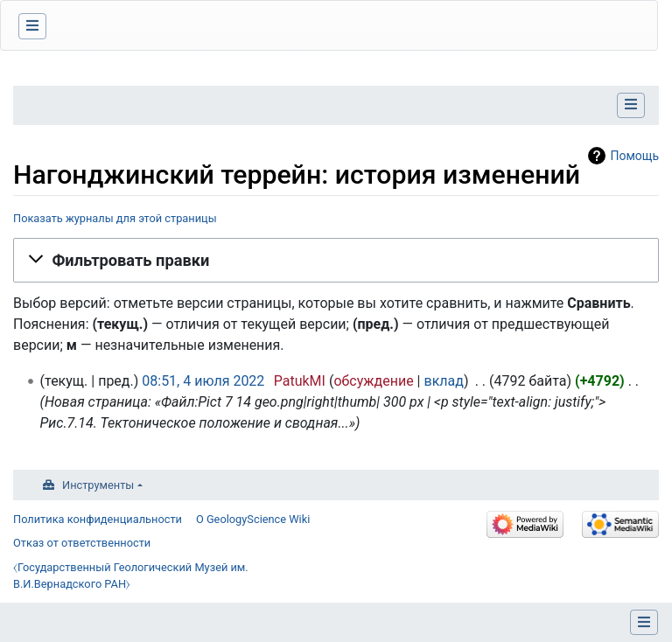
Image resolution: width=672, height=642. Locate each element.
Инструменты (98, 485)
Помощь (634, 156)
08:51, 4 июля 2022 (203, 381)
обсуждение (373, 381)
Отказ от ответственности (82, 543)
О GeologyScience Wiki (253, 519)
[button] (336, 260)
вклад (443, 381)
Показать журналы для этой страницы (115, 218)
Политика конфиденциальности (98, 519)
